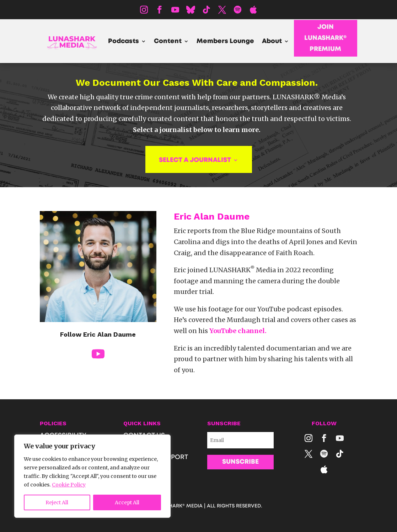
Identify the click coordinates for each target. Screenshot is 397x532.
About (272, 42)
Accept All (127, 502)
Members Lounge (225, 42)
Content (168, 42)
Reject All (57, 502)
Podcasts (124, 42)
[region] (92, 476)
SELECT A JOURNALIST (195, 160)
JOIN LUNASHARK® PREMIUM (325, 38)
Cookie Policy (69, 485)
